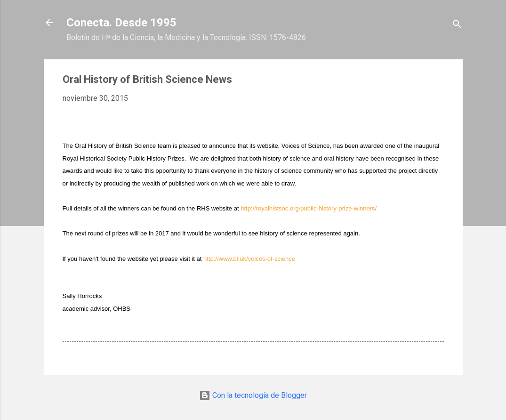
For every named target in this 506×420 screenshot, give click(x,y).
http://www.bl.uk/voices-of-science (249, 259)
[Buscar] (457, 26)
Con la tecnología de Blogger (253, 395)
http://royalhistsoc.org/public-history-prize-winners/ (309, 208)
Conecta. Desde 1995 (121, 23)
